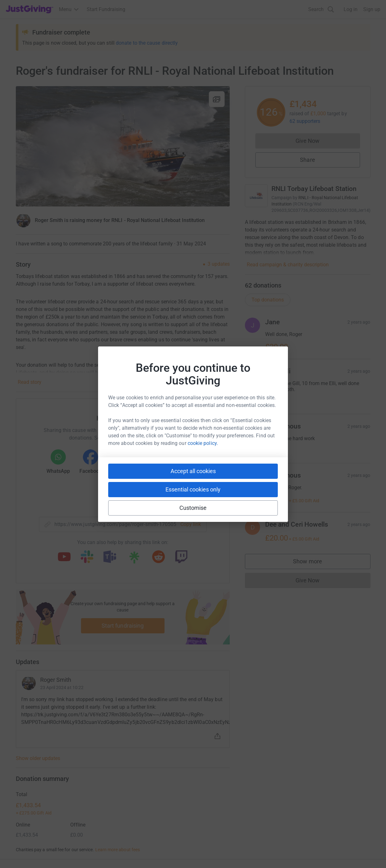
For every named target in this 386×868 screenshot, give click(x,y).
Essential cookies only (193, 489)
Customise (193, 508)
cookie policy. (203, 443)
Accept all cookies (193, 471)
